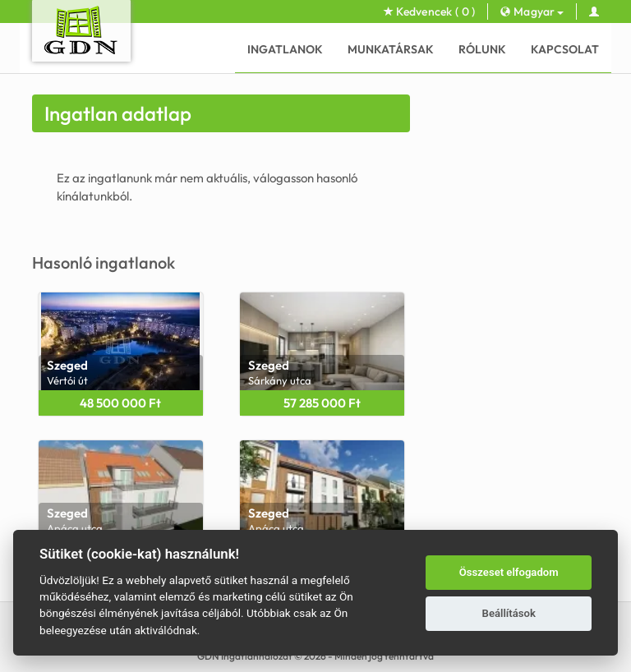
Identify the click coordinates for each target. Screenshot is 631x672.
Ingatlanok (285, 49)
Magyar (532, 12)
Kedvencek (430, 12)
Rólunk (482, 49)
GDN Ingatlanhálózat (245, 656)
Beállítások (509, 613)
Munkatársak (391, 49)
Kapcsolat (565, 49)
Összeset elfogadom (509, 572)
